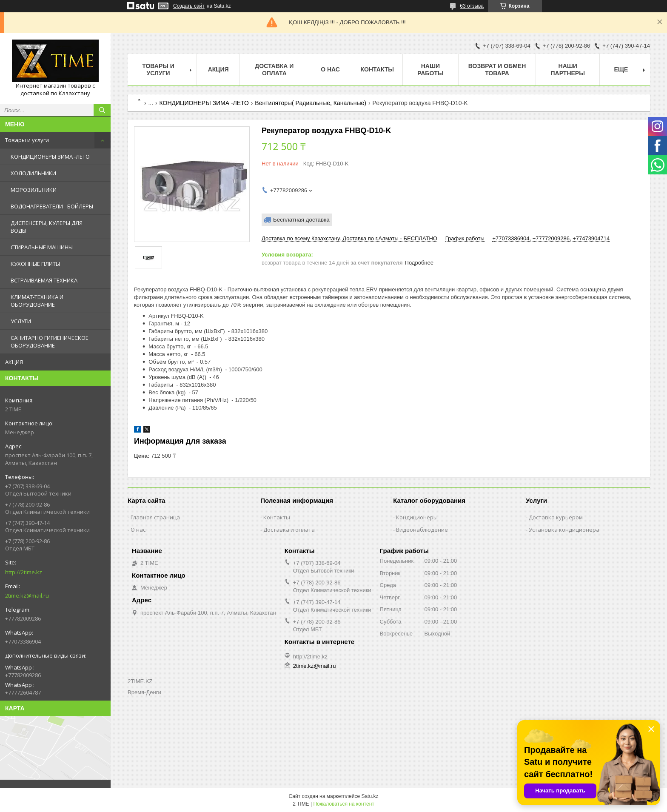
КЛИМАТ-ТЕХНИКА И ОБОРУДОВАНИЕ (37, 301)
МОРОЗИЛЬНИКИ (34, 190)
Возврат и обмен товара (497, 70)
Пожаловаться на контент (343, 804)
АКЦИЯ (14, 362)
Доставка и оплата (274, 70)
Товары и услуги (27, 140)
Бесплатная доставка (301, 220)
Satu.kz (370, 796)
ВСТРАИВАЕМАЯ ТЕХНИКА (44, 280)
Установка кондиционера (564, 530)
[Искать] (102, 110)
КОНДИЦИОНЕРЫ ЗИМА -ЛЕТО (50, 157)
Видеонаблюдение (422, 530)
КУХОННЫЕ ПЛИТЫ (35, 264)
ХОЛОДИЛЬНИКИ (33, 173)
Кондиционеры (417, 517)
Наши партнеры (568, 70)
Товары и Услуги (158, 70)
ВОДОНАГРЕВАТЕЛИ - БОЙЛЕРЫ (52, 206)
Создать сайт (189, 6)
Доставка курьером (556, 517)
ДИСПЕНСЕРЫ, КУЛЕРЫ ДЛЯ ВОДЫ (47, 227)
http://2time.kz (24, 572)
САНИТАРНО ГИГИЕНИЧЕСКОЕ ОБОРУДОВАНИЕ (50, 342)
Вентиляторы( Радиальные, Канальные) (311, 103)
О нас (330, 69)
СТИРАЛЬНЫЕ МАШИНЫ (42, 247)
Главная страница (155, 517)
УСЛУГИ (21, 321)
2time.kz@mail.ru (27, 595)
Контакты (377, 69)
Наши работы (430, 70)
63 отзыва (472, 6)
